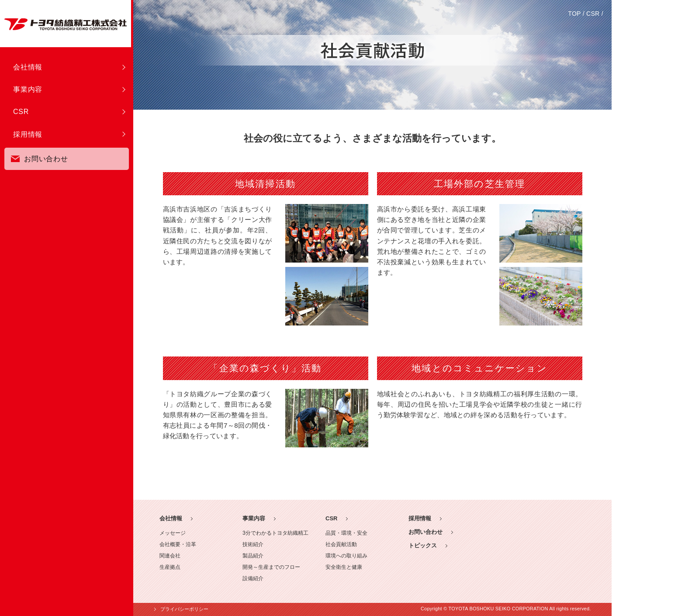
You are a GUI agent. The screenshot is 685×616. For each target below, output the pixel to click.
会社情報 (28, 67)
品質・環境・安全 (346, 533)
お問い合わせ (40, 156)
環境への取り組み (346, 556)
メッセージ (173, 533)
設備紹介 (253, 578)
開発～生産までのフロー (271, 567)
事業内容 (28, 89)
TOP (574, 14)
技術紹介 (253, 544)
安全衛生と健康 (344, 567)
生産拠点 (170, 567)
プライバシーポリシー (184, 609)
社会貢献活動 (341, 544)
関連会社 (170, 556)
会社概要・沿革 (178, 544)
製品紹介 (253, 556)
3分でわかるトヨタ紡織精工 (275, 533)
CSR (21, 112)
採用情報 (28, 134)
